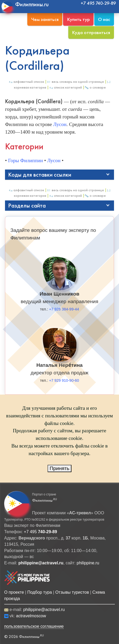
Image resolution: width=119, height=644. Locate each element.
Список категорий (65, 87)
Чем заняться (45, 19)
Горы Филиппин (26, 160)
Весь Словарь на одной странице (75, 82)
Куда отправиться (91, 32)
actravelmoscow (31, 616)
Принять (59, 468)
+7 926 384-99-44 (64, 309)
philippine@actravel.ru (44, 610)
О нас (104, 19)
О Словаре (95, 87)
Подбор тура (40, 592)
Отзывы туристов (72, 592)
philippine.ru (88, 563)
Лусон (60, 124)
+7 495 (40, 532)
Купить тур (78, 19)
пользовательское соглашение (34, 626)
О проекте (14, 592)
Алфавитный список (26, 82)
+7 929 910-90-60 (64, 380)
